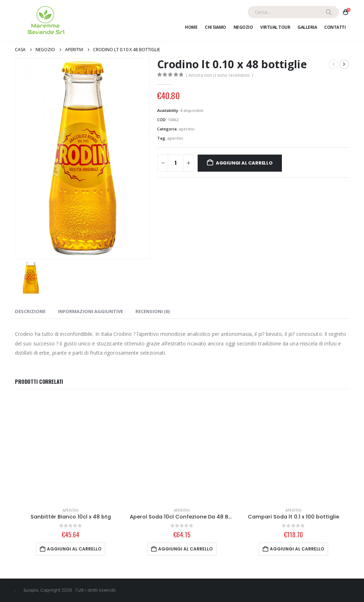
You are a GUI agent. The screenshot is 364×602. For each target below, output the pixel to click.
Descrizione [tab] (30, 311)
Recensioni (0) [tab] (152, 311)
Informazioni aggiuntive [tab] (90, 311)
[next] (344, 64)
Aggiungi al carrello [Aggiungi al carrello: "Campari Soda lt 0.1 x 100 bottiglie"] (297, 549)
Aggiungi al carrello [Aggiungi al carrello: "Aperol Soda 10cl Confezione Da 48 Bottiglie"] (185, 549)
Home (191, 27)
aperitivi (187, 129)
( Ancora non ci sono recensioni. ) (219, 75)
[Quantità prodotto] (176, 163)
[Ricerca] (329, 12)
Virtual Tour (275, 27)
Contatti (335, 27)
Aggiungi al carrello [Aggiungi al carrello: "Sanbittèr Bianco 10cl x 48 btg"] (74, 549)
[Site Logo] (45, 21)
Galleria (307, 27)
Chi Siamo (215, 27)
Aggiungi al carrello (244, 163)
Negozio (243, 27)
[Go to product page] (71, 450)
